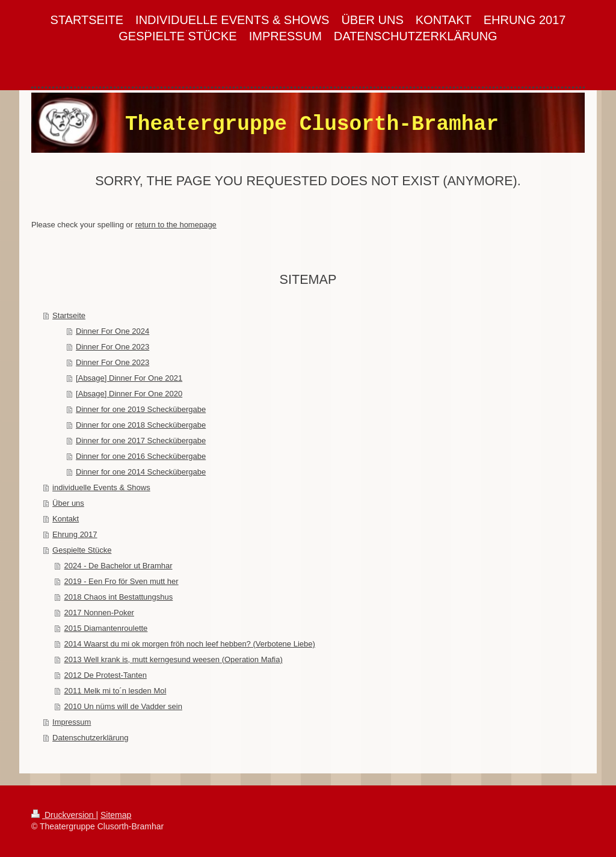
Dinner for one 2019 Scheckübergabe (141, 409)
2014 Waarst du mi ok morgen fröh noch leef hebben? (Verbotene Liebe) (190, 644)
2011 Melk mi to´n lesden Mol (115, 691)
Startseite (69, 315)
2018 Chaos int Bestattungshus (119, 597)
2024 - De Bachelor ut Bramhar (119, 566)
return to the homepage (176, 225)
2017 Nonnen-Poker (99, 613)
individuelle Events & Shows (101, 487)
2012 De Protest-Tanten (106, 675)
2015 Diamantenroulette (106, 628)
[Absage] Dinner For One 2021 (129, 378)
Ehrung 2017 (75, 534)
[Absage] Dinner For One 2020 (129, 394)
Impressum (72, 722)
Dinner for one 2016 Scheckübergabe (141, 456)
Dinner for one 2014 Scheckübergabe (141, 472)
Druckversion (63, 815)
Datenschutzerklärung (90, 738)
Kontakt (66, 519)
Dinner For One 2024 (112, 331)
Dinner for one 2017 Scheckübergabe (141, 441)
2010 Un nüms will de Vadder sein (123, 706)
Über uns (68, 503)
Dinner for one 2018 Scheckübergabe (141, 425)
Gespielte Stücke (82, 550)
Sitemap (116, 815)
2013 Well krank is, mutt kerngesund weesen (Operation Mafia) (174, 659)
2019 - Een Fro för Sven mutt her (122, 581)
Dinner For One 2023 (112, 347)
